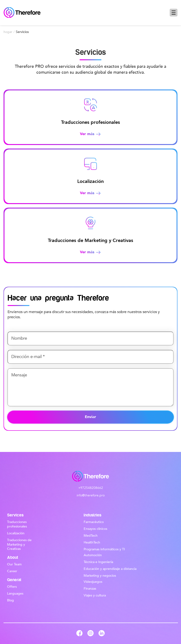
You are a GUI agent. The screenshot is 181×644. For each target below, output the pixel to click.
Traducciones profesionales (17, 524)
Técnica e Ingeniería (98, 562)
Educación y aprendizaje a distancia (110, 569)
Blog (10, 600)
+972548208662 (91, 488)
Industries (93, 515)
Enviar (90, 417)
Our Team (14, 564)
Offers (12, 587)
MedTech (91, 536)
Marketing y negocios (100, 576)
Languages (15, 594)
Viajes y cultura (95, 595)
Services (15, 515)
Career (12, 571)
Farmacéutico (94, 522)
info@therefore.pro (91, 495)
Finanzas (90, 589)
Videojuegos (93, 582)
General (14, 580)
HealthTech (92, 542)
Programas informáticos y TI (104, 549)
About (13, 558)
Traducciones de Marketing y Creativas (19, 545)
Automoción (93, 555)
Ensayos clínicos (95, 529)
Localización (16, 533)
